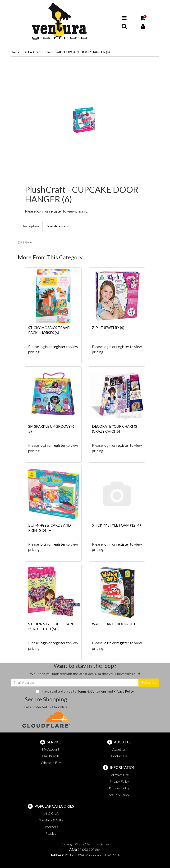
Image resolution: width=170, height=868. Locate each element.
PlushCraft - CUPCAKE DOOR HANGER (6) (78, 52)
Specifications (57, 226)
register (56, 211)
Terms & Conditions (92, 691)
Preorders (51, 827)
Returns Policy (119, 788)
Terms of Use (119, 775)
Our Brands (51, 756)
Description (30, 226)
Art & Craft (33, 52)
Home (15, 52)
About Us (119, 749)
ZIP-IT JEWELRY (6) (108, 328)
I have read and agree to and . (85, 691)
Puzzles (51, 833)
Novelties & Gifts (51, 820)
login (40, 211)
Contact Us (119, 756)
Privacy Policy (124, 691)
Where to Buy (51, 763)
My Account (51, 749)
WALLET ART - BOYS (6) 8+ (114, 624)
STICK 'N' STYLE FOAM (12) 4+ (117, 525)
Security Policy (119, 795)
